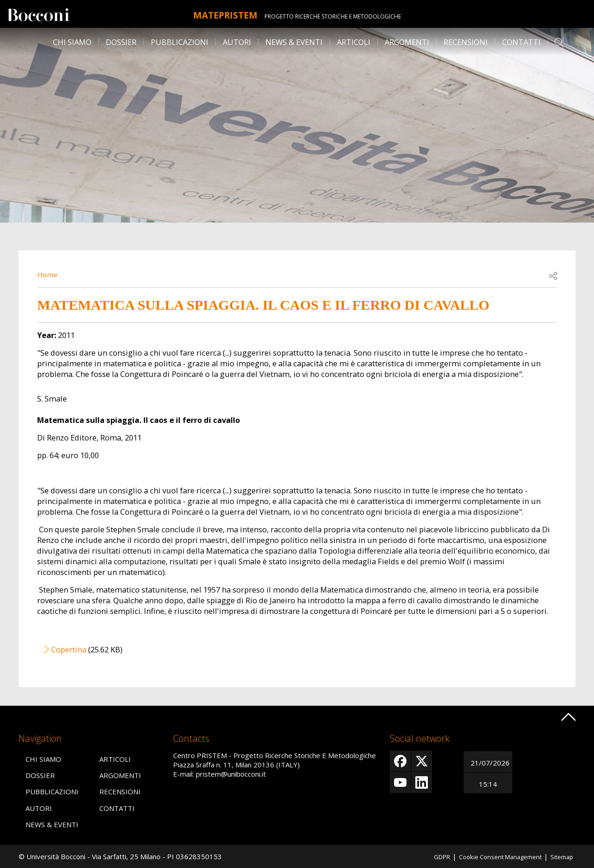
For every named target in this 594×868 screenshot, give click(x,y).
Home (48, 274)
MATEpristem (225, 14)
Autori (237, 42)
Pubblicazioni (180, 42)
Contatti (521, 42)
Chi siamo (72, 42)
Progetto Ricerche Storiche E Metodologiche (342, 16)
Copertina (69, 649)
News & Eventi (294, 42)
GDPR (426, 856)
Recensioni (466, 42)
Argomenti (407, 42)
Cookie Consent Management (491, 856)
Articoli (354, 42)
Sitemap (560, 856)
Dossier (121, 42)
